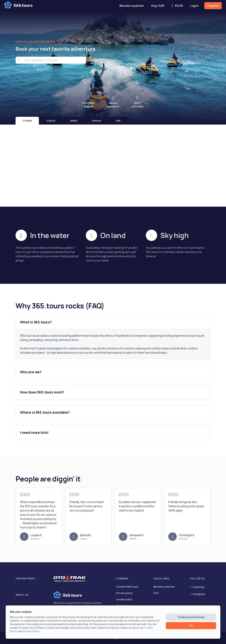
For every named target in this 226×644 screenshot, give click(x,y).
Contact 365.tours (127, 587)
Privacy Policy (31, 631)
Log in (194, 6)
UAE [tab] (118, 121)
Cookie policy (124, 599)
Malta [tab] (74, 121)
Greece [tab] (96, 121)
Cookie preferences (191, 617)
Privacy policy (124, 593)
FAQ (156, 593)
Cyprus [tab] (51, 121)
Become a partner (132, 6)
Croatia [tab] (27, 121)
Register (213, 6)
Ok (191, 626)
